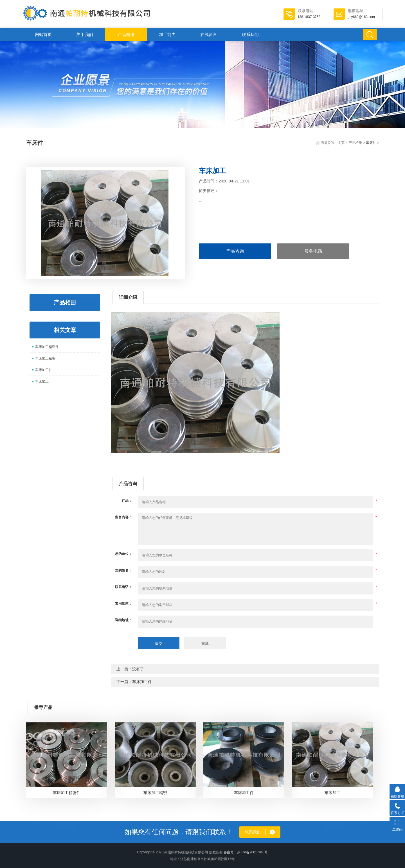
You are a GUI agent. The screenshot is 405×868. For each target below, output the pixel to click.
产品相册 (126, 34)
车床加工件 (44, 370)
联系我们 (250, 34)
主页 (341, 143)
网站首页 (43, 34)
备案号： (230, 852)
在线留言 (209, 34)
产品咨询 (235, 251)
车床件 (371, 143)
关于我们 (85, 34)
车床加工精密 (45, 358)
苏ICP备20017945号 (252, 852)
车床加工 (42, 381)
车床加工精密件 (47, 347)
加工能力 (167, 34)
